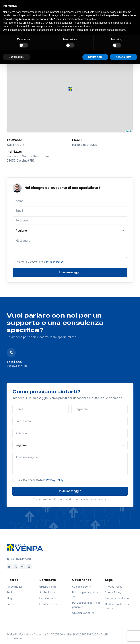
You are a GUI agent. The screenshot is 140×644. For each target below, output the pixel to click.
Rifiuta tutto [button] (95, 57)
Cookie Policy (113, 593)
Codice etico (82, 587)
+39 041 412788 (17, 366)
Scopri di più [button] (16, 57)
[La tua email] (70, 421)
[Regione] (70, 231)
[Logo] (25, 547)
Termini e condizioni (117, 598)
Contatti (12, 604)
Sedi (9, 593)
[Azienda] (70, 433)
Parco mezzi (14, 587)
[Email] (70, 211)
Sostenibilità (47, 593)
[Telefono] (70, 221)
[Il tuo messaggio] (70, 464)
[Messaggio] (70, 247)
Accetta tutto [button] (123, 57)
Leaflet (129, 131)
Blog (9, 598)
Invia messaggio (70, 272)
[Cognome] (100, 409)
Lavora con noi (48, 598)
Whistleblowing (83, 613)
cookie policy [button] (89, 19)
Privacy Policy (55, 262)
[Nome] (70, 201)
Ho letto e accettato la (40, 262)
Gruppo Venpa (48, 587)
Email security (48, 604)
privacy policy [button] (109, 12)
